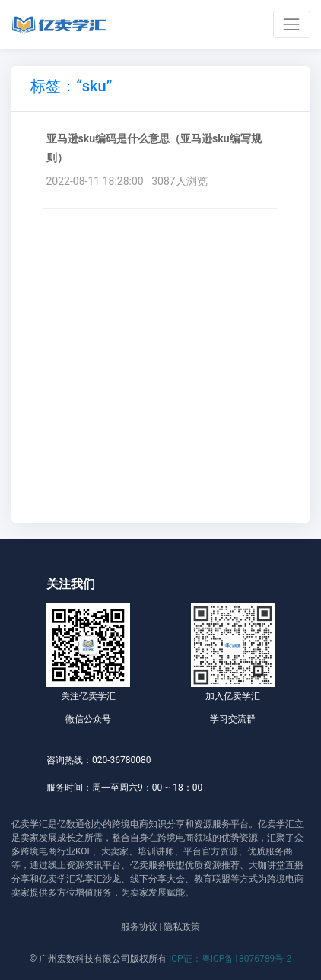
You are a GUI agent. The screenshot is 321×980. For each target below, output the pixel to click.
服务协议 (139, 927)
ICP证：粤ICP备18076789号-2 (230, 959)
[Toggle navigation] (292, 24)
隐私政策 (182, 927)
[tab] (71, 89)
